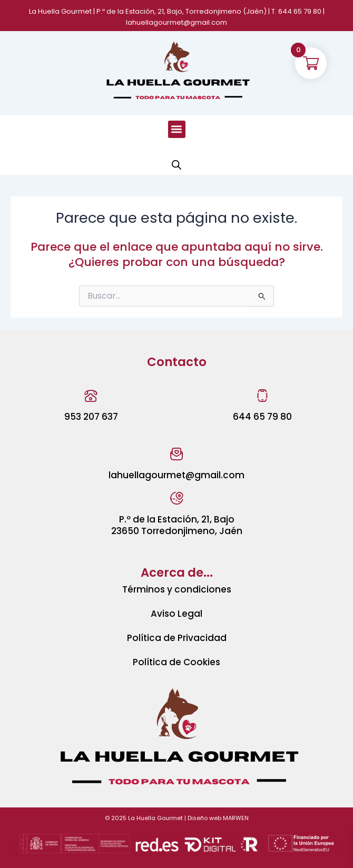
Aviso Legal (177, 614)
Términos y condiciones (177, 589)
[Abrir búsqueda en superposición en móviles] (177, 165)
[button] (177, 129)
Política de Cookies (177, 662)
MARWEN (236, 818)
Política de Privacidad (177, 638)
